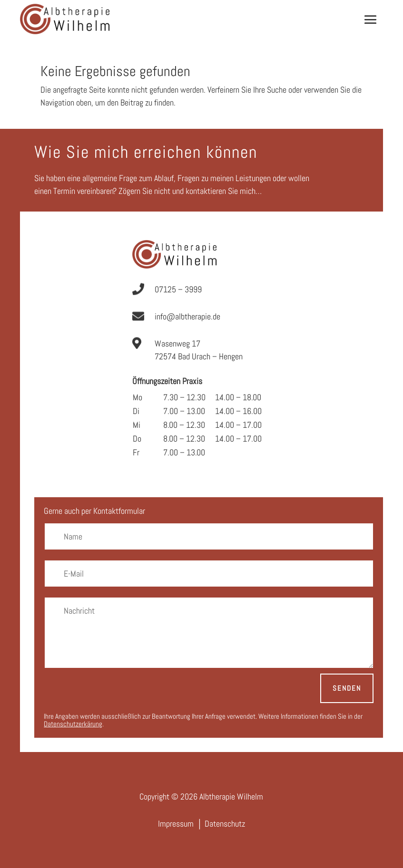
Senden (347, 688)
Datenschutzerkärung (73, 724)
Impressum (176, 824)
